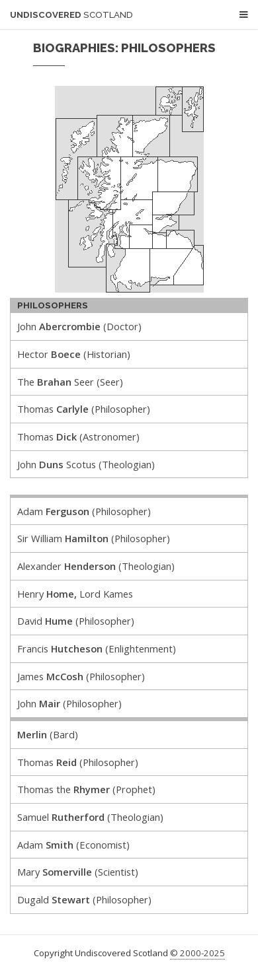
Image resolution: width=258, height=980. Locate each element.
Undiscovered (71, 15)
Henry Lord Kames (75, 594)
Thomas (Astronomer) (78, 437)
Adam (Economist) (73, 845)
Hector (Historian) (74, 354)
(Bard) (48, 734)
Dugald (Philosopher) (84, 899)
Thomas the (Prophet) (86, 789)
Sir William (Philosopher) (94, 538)
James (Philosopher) (81, 676)
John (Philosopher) (69, 703)
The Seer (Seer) (70, 382)
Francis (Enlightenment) (97, 648)
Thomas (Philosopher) (84, 409)
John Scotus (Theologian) (86, 464)
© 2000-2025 (197, 953)
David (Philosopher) (76, 621)
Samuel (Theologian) (90, 817)
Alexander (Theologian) (96, 566)
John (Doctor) (79, 326)
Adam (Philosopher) (84, 511)
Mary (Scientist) (78, 872)
